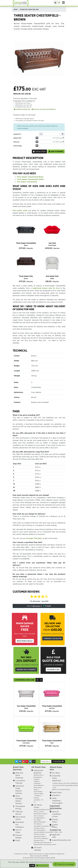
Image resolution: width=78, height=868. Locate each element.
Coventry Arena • (40, 828)
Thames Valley (39, 794)
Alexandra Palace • (40, 836)
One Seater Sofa (52, 277)
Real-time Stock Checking (19, 775)
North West (37, 788)
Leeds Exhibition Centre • (42, 832)
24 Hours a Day (53, 669)
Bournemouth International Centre (45, 845)
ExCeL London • (39, 812)
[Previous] (37, 680)
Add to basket (56, 151)
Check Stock (39, 151)
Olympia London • (40, 834)
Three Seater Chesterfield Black (30, 177)
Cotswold (37, 783)
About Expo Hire (56, 768)
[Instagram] (24, 761)
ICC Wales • (38, 820)
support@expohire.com (62, 840)
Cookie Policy (42, 865)
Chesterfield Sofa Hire (25, 680)
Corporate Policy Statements (57, 778)
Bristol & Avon (38, 775)
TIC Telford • (38, 824)
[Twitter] (17, 761)
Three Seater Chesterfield (26, 244)
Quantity (17, 134)
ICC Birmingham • (40, 818)
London (36, 779)
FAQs (18, 840)
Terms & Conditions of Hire (57, 814)
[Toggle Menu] (63, 3)
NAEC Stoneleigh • (40, 822)
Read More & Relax (25, 641)
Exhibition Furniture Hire (22, 109)
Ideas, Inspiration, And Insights (57, 801)
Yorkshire (38, 796)
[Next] (41, 680)
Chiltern (36, 781)
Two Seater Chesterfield (27, 182)
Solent (36, 790)
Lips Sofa (52, 244)
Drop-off (17, 138)
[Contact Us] (59, 3)
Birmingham (38, 777)
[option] (26, 230)
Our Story (56, 773)
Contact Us (55, 830)
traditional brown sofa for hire (46, 288)
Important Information (56, 807)
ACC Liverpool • (39, 816)
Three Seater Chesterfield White (30, 179)
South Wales (38, 792)
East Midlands (38, 785)
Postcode (18, 146)
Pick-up (16, 142)
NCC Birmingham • (40, 830)
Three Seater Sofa (26, 277)
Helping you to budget (26, 669)
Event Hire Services (18, 768)
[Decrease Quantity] (41, 134)
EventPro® (56, 795)
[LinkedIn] (30, 761)
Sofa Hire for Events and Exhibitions (44, 109)
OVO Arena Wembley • (41, 838)
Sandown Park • (39, 840)
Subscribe (58, 761)
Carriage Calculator (34, 538)
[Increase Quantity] (63, 134)
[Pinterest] (27, 761)
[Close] (32, 866)
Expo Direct (57, 792)
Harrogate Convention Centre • (44, 826)
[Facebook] (20, 761)
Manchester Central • (41, 814)
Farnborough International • (43, 842)
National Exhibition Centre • (43, 810)
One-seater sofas (20, 210)
